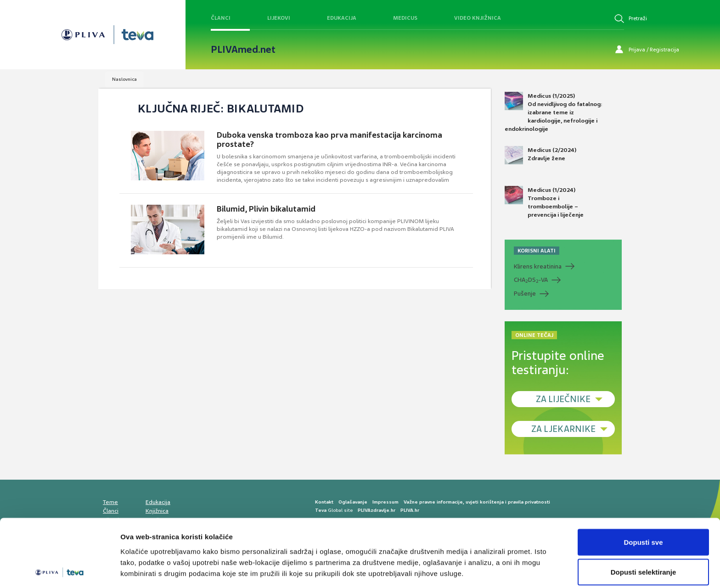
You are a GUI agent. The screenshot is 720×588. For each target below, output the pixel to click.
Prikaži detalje (476, 564)
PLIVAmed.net (243, 50)
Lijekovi (279, 18)
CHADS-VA (531, 280)
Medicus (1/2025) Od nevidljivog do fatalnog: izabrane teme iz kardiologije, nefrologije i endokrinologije (554, 112)
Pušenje (525, 294)
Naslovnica (124, 79)
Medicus (405, 18)
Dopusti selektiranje (644, 534)
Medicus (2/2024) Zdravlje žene (540, 155)
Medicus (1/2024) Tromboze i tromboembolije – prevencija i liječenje (544, 202)
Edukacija (342, 18)
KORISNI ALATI (537, 251)
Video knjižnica (478, 18)
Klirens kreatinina (538, 266)
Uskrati (644, 563)
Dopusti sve (643, 503)
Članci (221, 18)
